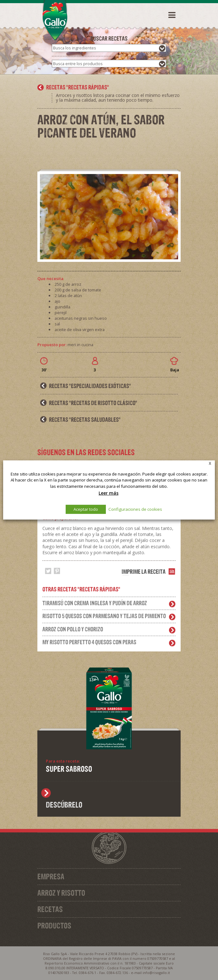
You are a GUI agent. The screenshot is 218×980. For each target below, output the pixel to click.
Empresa (51, 876)
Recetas (50, 909)
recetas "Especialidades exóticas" (90, 386)
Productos (54, 926)
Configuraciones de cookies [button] (135, 509)
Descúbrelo (64, 805)
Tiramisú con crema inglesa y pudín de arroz (95, 603)
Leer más (109, 493)
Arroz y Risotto (61, 893)
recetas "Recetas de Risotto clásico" (93, 403)
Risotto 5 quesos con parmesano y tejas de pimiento (104, 616)
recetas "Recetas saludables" (85, 420)
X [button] (210, 463)
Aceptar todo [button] (86, 509)
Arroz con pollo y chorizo (73, 629)
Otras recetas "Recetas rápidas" (81, 589)
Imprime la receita (144, 572)
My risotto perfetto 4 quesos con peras (89, 642)
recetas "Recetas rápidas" (78, 87)
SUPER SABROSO (69, 769)
